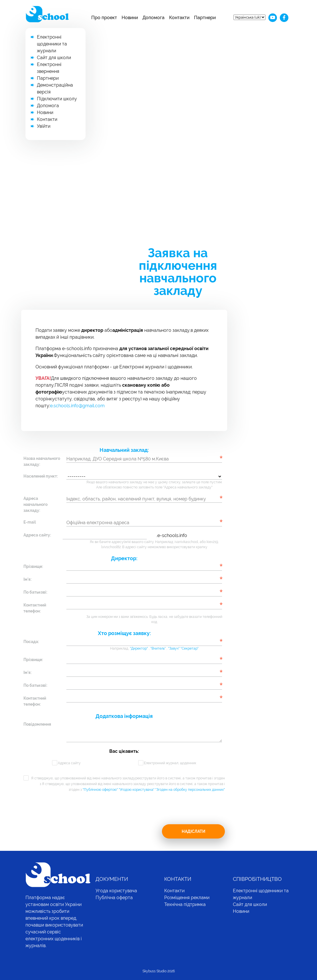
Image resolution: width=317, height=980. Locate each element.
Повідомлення (37, 724)
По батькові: (35, 592)
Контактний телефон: (35, 608)
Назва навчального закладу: (42, 461)
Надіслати (194, 831)
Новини (130, 18)
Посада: (31, 642)
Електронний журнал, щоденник (170, 763)
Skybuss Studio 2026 (159, 971)
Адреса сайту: (37, 535)
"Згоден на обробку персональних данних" (190, 790)
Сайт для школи (54, 58)
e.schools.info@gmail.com (77, 406)
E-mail (30, 522)
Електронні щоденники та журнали (52, 44)
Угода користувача (116, 891)
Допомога (153, 18)
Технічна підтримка (185, 904)
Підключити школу (57, 99)
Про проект (104, 18)
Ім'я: (27, 579)
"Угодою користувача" (137, 790)
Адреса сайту (69, 763)
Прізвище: (33, 566)
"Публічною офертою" (101, 790)
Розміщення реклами (187, 898)
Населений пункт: (41, 476)
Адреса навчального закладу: (35, 504)
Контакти (179, 18)
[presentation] (67, 813)
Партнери (205, 18)
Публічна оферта (114, 898)
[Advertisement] (158, 190)
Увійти (44, 126)
